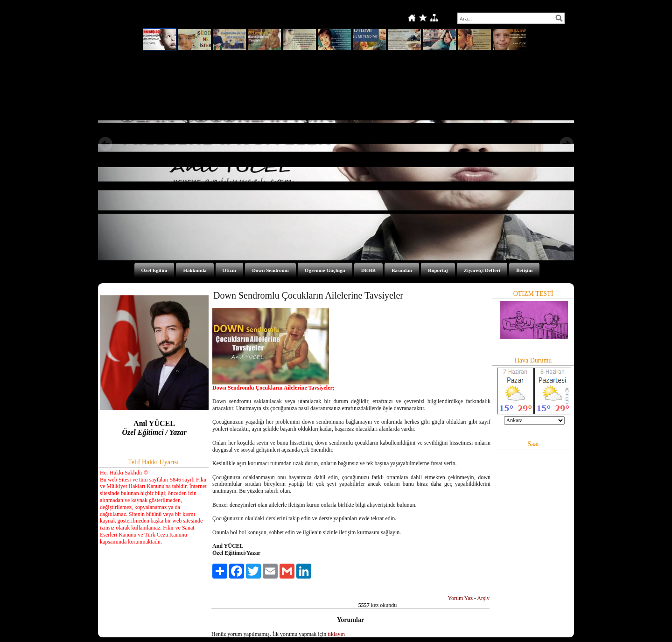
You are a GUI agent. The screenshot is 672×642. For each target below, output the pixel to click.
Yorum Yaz (460, 598)
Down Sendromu (270, 270)
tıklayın (336, 634)
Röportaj (438, 270)
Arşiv (483, 598)
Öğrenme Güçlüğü (325, 270)
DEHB (368, 270)
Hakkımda (195, 270)
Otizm (229, 270)
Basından (402, 270)
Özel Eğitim (154, 270)
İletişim (524, 270)
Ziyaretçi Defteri (482, 270)
